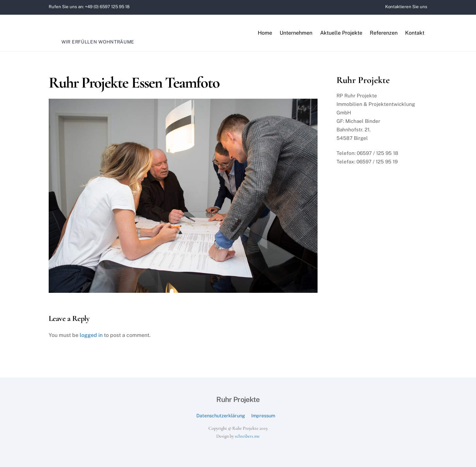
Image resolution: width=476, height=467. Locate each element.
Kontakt (415, 33)
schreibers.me (247, 436)
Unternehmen (296, 33)
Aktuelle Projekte (341, 33)
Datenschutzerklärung (221, 416)
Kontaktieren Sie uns (406, 7)
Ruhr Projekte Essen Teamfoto (134, 83)
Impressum (263, 416)
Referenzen (384, 33)
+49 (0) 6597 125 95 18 (107, 7)
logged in (91, 335)
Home (265, 33)
